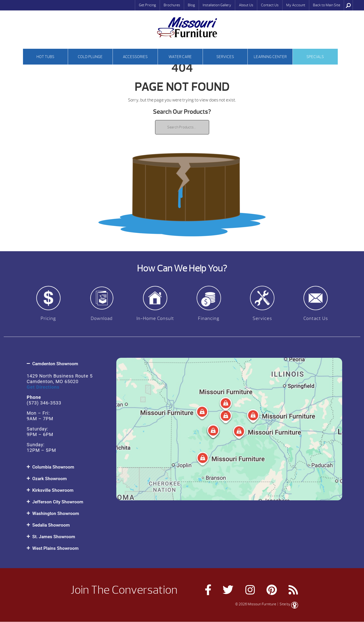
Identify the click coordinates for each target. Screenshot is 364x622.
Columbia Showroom (53, 467)
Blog (191, 5)
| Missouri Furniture (187, 27)
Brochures (172, 5)
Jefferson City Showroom (58, 502)
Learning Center (270, 57)
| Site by (287, 604)
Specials (315, 57)
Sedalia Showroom (51, 525)
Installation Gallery (217, 5)
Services (225, 57)
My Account (296, 5)
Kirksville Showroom (53, 490)
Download (102, 318)
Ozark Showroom (50, 479)
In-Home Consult (155, 318)
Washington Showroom (56, 513)
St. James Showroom (54, 537)
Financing (209, 318)
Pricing (48, 318)
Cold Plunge (90, 57)
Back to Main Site (327, 5)
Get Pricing (147, 5)
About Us (246, 5)
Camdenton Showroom (55, 364)
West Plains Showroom (55, 548)
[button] (67, 364)
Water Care (180, 57)
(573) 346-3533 (44, 403)
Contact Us (270, 5)
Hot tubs (45, 57)
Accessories (135, 57)
